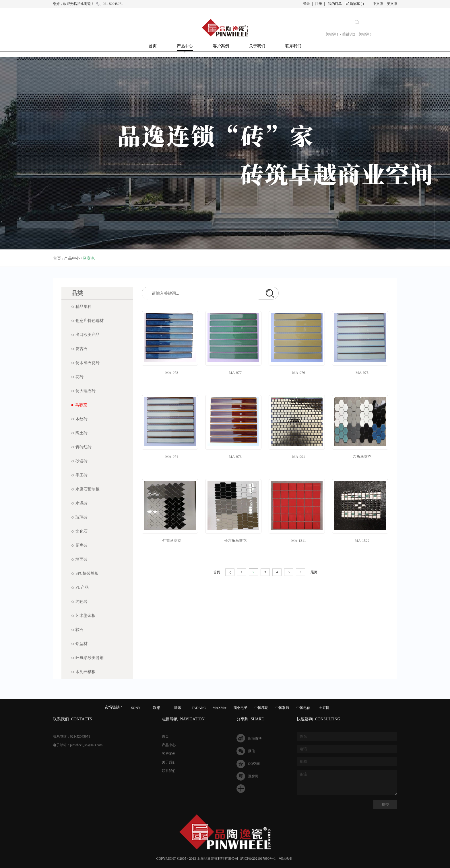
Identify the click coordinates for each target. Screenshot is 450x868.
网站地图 (284, 859)
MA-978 (172, 373)
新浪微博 (255, 738)
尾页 (314, 572)
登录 (307, 4)
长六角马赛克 (235, 540)
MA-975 (362, 373)
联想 (157, 708)
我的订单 (335, 4)
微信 (251, 751)
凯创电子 (240, 708)
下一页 (300, 572)
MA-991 (299, 457)
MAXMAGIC (222, 708)
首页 (153, 46)
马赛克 (89, 258)
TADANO (199, 708)
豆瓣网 (253, 776)
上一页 (230, 572)
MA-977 (235, 373)
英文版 (392, 4)
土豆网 (324, 708)
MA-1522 (362, 540)
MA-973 (235, 457)
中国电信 (303, 708)
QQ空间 (254, 764)
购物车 (355, 4)
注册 (319, 4)
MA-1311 (299, 540)
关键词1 (332, 34)
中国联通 (282, 708)
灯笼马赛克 (172, 540)
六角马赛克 (362, 457)
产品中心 (72, 258)
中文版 (378, 4)
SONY (136, 708)
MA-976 (299, 373)
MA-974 (172, 457)
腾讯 (178, 708)
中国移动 (261, 708)
